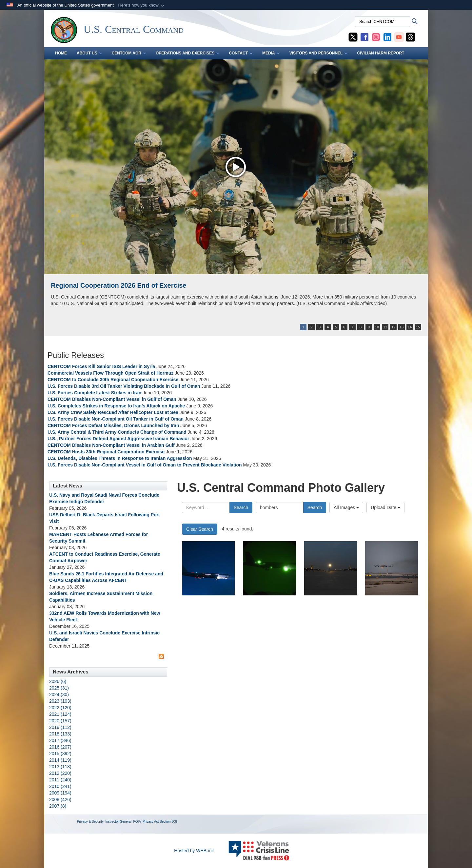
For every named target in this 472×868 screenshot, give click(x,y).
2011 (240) (60, 780)
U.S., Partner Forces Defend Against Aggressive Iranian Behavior (119, 439)
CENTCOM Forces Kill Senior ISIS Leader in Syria (101, 366)
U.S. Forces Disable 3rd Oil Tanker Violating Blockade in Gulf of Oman (124, 386)
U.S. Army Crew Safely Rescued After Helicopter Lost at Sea (113, 412)
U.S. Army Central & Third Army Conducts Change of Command (117, 432)
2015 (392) (60, 754)
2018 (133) (60, 734)
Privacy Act (151, 822)
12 (393, 327)
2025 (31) (59, 688)
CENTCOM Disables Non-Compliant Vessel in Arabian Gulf (111, 445)
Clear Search (200, 529)
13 (402, 327)
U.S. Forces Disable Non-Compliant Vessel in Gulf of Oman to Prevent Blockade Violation (145, 465)
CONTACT (241, 53)
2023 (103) (60, 701)
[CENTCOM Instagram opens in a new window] (376, 37)
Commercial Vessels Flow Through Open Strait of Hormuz (110, 373)
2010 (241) (60, 786)
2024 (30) (59, 694)
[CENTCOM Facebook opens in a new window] (364, 37)
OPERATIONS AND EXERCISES (187, 53)
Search (241, 507)
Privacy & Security (90, 822)
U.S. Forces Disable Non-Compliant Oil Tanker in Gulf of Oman (116, 419)
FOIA (137, 822)
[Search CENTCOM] (383, 22)
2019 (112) (60, 727)
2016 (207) (60, 747)
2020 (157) (60, 721)
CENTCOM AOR (129, 53)
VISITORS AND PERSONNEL (318, 53)
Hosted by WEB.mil (194, 851)
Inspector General (119, 822)
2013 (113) (60, 767)
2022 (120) (60, 708)
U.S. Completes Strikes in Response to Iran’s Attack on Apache (116, 406)
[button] (142, 5)
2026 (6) (58, 681)
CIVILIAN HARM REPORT (381, 53)
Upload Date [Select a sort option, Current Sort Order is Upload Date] (385, 507)
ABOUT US (89, 53)
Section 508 (168, 822)
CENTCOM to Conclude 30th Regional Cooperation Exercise (113, 380)
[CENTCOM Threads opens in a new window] (410, 37)
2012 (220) (60, 773)
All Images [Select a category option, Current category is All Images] (346, 507)
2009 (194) (60, 793)
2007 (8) (58, 806)
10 (377, 327)
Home (61, 53)
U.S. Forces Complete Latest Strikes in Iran (94, 393)
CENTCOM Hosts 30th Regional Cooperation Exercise (106, 452)
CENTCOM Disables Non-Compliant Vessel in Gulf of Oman (112, 399)
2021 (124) (60, 714)
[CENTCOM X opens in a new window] (353, 37)
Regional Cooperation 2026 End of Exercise (118, 285)
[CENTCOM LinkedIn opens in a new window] (387, 37)
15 (418, 327)
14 (410, 327)
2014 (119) (60, 760)
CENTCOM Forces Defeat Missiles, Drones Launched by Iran (113, 425)
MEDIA (271, 53)
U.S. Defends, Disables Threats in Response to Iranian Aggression (120, 458)
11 (385, 327)
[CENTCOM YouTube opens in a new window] (399, 37)
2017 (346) (60, 740)
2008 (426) (60, 799)
